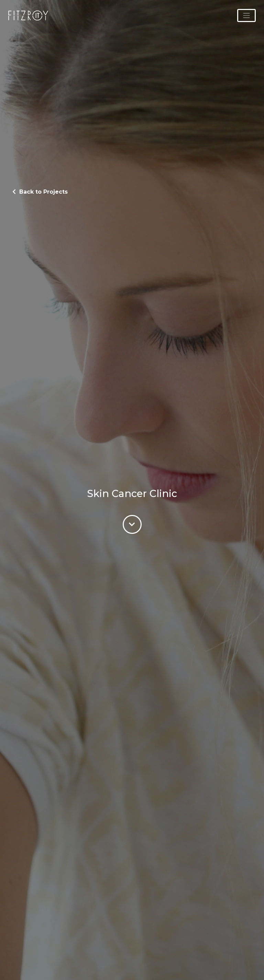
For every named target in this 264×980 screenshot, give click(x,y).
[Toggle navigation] (246, 15)
